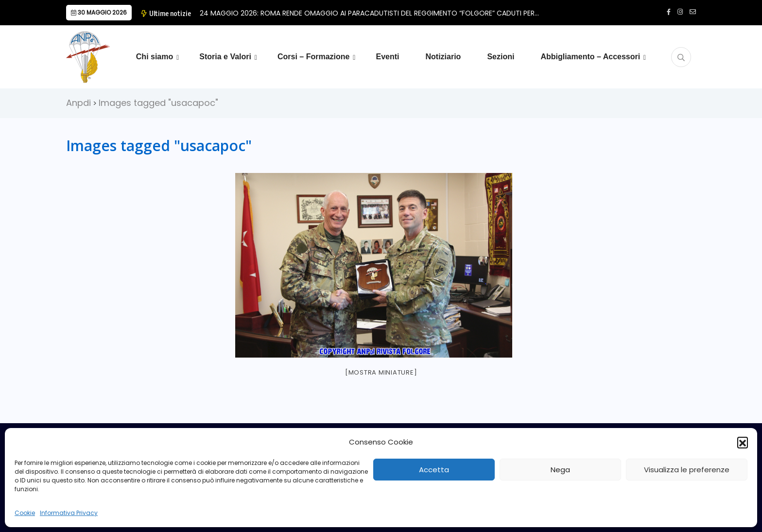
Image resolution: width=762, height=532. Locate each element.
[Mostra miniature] (381, 372)
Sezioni (501, 57)
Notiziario (443, 57)
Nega (560, 470)
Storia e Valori (225, 57)
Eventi (387, 57)
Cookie (25, 513)
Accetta (434, 470)
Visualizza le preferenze (687, 470)
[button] (743, 442)
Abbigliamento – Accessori (590, 57)
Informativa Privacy (69, 513)
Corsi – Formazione (313, 57)
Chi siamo (155, 57)
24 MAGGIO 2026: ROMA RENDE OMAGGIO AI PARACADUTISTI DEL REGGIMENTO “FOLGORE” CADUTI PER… (369, 13)
